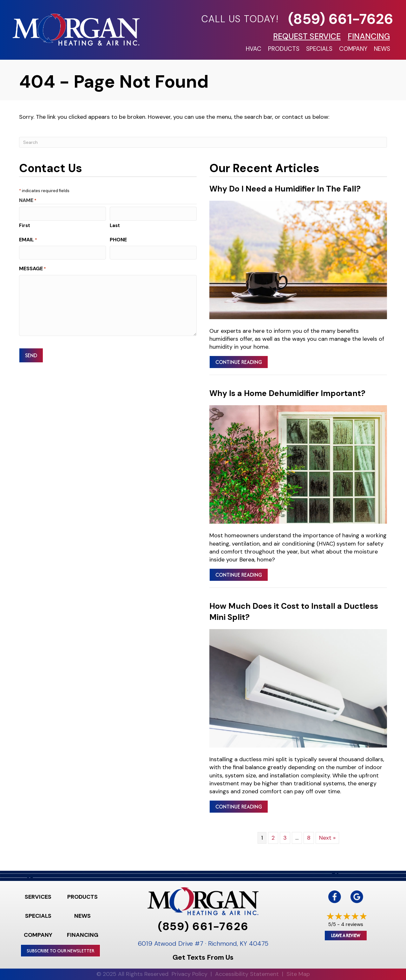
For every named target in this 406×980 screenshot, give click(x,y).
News (382, 49)
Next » (327, 838)
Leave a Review (346, 936)
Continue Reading (239, 362)
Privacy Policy (190, 974)
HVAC (254, 49)
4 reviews (352, 924)
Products (284, 49)
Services (38, 897)
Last (115, 224)
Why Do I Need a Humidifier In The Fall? (285, 189)
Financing (83, 935)
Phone (118, 238)
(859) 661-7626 (341, 19)
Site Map (298, 974)
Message (33, 266)
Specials (319, 49)
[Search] (203, 142)
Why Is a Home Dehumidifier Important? (287, 393)
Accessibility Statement (247, 974)
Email (28, 238)
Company (353, 49)
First (25, 224)
